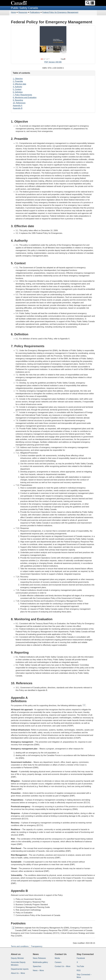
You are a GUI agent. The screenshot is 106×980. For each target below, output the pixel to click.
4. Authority (18, 87)
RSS (79, 970)
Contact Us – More (63, 966)
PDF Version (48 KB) (53, 45)
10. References (19, 103)
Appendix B (18, 108)
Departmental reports (20, 969)
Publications (35, 12)
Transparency (37, 946)
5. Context (17, 89)
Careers (58, 962)
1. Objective (18, 79)
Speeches (37, 966)
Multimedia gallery (40, 962)
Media (57, 958)
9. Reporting (18, 100)
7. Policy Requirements (22, 95)
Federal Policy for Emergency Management (60, 12)
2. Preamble (18, 81)
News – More (38, 970)
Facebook (81, 958)
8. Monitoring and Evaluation (25, 97)
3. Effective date (20, 84)
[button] (90, 3)
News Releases (39, 958)
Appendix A (18, 106)
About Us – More (18, 973)
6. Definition (18, 92)
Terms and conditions (20, 946)
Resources (23, 12)
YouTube (80, 966)
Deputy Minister (17, 958)
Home (13, 12)
